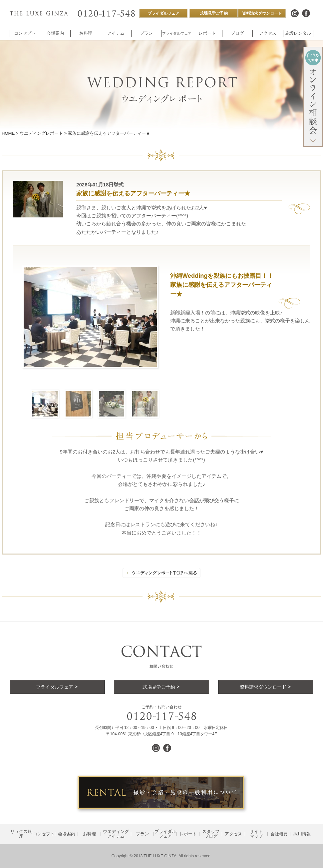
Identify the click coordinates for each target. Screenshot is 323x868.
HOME (8, 133)
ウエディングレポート (41, 133)
